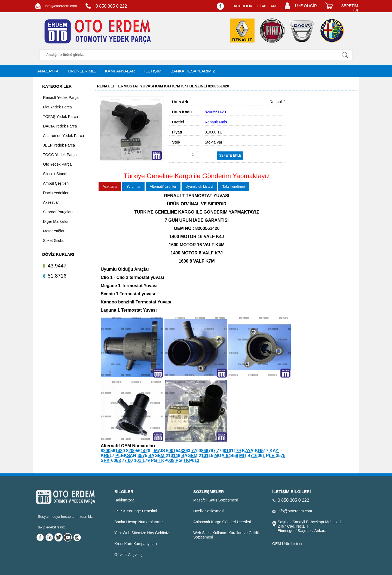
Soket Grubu (54, 241)
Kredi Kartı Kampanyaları (136, 544)
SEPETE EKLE (230, 156)
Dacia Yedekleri (56, 193)
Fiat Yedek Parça (57, 107)
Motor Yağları (54, 231)
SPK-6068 (111, 460)
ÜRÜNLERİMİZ (82, 71)
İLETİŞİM (153, 71)
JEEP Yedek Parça (59, 145)
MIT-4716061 (252, 456)
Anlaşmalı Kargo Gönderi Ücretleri (222, 522)
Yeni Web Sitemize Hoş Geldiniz (142, 533)
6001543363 (178, 451)
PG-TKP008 (163, 460)
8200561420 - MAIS (146, 451)
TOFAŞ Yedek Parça (60, 117)
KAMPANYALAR (120, 71)
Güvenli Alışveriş (128, 555)
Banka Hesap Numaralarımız (139, 522)
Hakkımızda (124, 500)
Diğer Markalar (56, 221)
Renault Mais (216, 122)
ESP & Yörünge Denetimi (136, 511)
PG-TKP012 (187, 460)
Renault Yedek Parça (61, 98)
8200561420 (113, 451)
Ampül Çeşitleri (56, 183)
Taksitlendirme (234, 186)
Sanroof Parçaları (58, 212)
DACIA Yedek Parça (60, 126)
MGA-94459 (226, 456)
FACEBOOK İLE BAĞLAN (254, 6)
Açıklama (110, 186)
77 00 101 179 (136, 460)
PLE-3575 (276, 456)
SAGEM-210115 (197, 456)
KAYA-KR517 (255, 451)
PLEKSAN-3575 (131, 456)
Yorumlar (133, 186)
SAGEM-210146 (164, 456)
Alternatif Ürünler (163, 186)
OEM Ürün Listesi (287, 544)
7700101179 (229, 451)
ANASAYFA (48, 71)
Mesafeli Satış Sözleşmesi (215, 500)
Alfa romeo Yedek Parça (63, 136)
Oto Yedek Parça (57, 164)
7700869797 (203, 451)
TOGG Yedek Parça (60, 155)
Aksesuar (51, 202)
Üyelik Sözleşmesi (209, 511)
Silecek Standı (55, 174)
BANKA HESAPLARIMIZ (193, 71)
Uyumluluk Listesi (199, 186)
